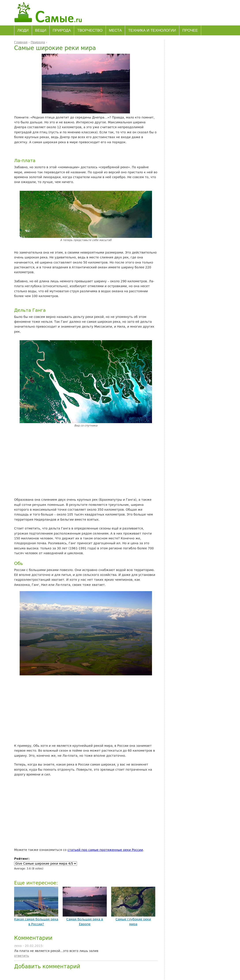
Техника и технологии (152, 30)
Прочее (190, 30)
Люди (23, 30)
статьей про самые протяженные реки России (105, 850)
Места (115, 30)
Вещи (41, 30)
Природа (62, 30)
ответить (22, 956)
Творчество (90, 30)
